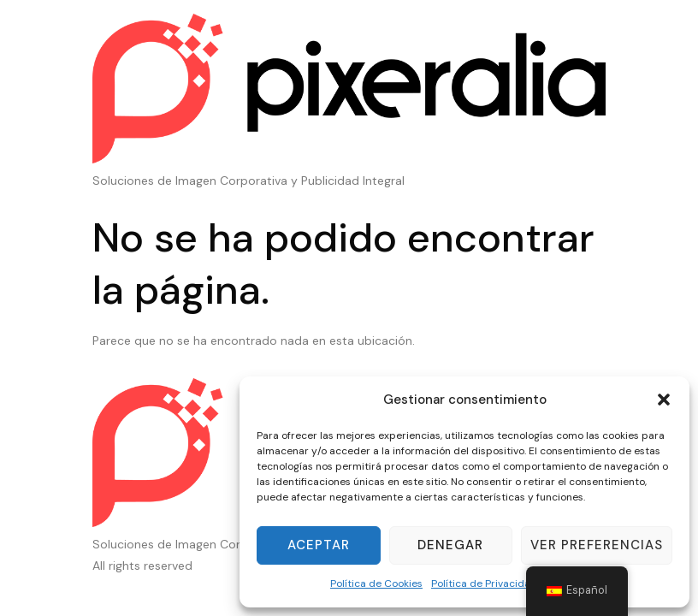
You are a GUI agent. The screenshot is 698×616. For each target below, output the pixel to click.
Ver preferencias (597, 545)
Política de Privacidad (484, 583)
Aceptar (319, 545)
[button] (664, 400)
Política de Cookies (376, 583)
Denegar (450, 545)
